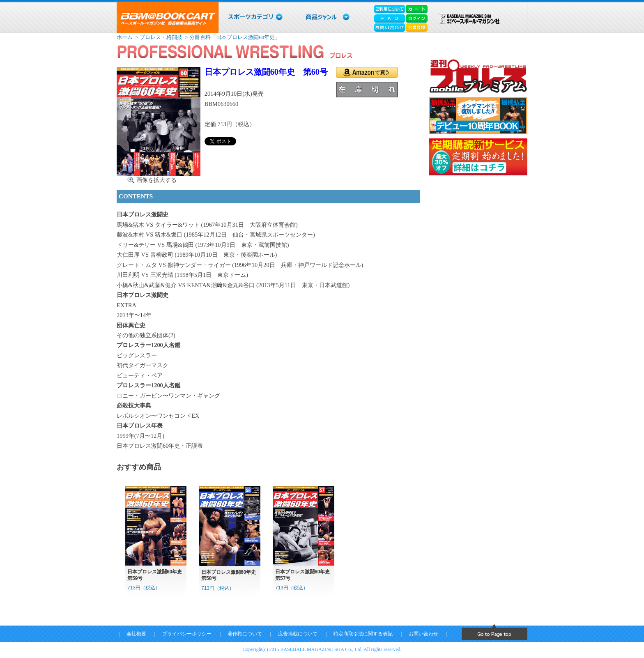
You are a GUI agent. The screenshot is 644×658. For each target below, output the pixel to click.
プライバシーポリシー (187, 634)
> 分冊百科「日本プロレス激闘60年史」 (232, 37)
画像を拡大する (156, 180)
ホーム (125, 37)
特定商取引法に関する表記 (363, 634)
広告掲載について (298, 634)
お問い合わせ (423, 634)
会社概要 (136, 634)
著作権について (245, 634)
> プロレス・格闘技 (158, 37)
